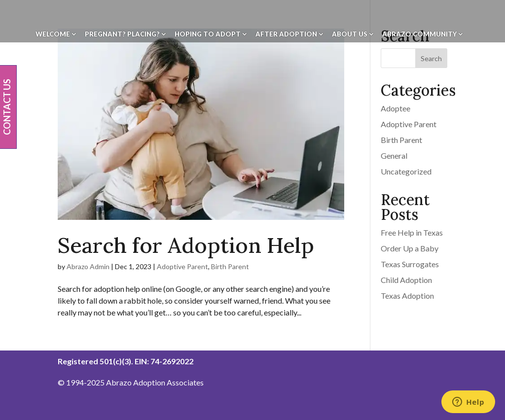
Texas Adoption (407, 296)
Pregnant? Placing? (122, 34)
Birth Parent (230, 266)
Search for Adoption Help (186, 245)
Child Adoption (406, 280)
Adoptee (396, 108)
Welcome (53, 34)
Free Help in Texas (412, 232)
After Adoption (286, 34)
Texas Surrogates (410, 264)
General (394, 156)
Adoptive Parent (182, 266)
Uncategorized (406, 171)
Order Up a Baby (410, 248)
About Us (350, 34)
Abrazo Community (419, 34)
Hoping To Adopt (208, 34)
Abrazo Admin (88, 266)
